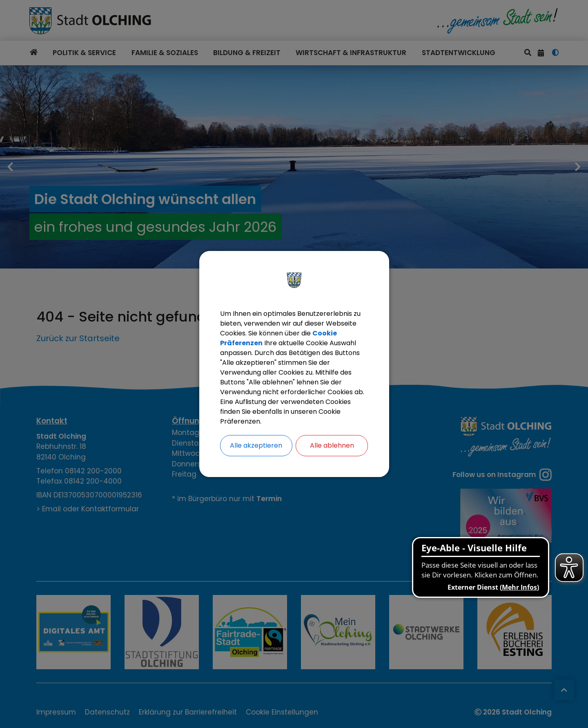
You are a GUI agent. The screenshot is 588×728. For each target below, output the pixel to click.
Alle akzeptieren (256, 445)
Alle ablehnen (332, 445)
